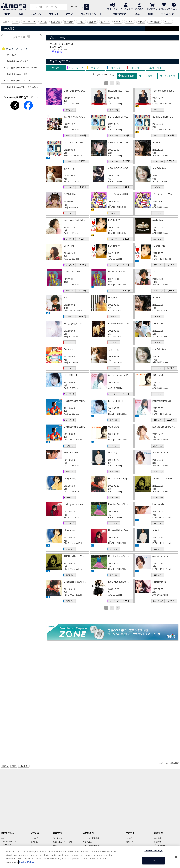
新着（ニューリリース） (63, 842)
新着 (21, 14)
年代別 (141, 22)
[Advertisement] (79, 671)
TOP (7, 14)
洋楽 (137, 14)
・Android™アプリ (8, 842)
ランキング (167, 14)
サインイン (112, 9)
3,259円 (127, 239)
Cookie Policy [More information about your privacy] (26, 862)
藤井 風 (93, 22)
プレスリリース (160, 845)
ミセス (81, 22)
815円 (171, 136)
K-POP (118, 22)
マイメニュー (126, 9)
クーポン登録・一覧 (91, 845)
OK (154, 861)
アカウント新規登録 (91, 838)
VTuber (130, 22)
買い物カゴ (152, 9)
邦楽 (14, 766)
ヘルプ (174, 9)
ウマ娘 (43, 22)
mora (3, 838)
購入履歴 (139, 9)
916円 (82, 239)
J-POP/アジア (118, 14)
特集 (151, 14)
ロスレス (54, 14)
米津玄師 (69, 22)
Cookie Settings (153, 850)
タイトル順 (170, 76)
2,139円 (127, 265)
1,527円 (82, 265)
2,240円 (127, 161)
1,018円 (127, 187)
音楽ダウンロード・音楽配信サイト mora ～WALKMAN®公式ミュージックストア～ (14, 6)
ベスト (168, 22)
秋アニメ (105, 22)
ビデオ (158, 187)
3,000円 (171, 265)
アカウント (130, 845)
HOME (5, 766)
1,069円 (82, 136)
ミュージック (69, 110)
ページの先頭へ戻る (169, 763)
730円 (82, 161)
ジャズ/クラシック (91, 14)
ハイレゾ (36, 14)
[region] (90, 857)
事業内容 (157, 842)
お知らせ (130, 842)
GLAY (15, 22)
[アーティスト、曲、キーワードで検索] (48, 7)
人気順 (149, 76)
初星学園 (56, 22)
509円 (127, 136)
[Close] (176, 857)
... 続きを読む (56, 52)
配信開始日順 (128, 76)
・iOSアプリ (6, 844)
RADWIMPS (29, 22)
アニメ (69, 14)
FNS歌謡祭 (155, 22)
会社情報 (157, 838)
